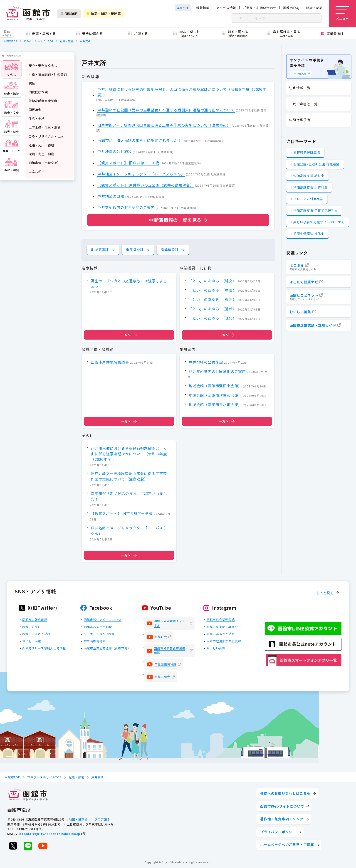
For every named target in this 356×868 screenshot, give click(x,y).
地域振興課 (100, 250)
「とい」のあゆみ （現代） (213, 318)
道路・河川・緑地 (41, 145)
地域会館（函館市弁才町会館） (215, 404)
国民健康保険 (38, 92)
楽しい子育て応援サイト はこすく (319, 222)
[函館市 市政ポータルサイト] (29, 14)
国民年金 (35, 110)
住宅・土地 (37, 118)
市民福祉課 (135, 250)
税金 (32, 83)
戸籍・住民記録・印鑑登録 (48, 74)
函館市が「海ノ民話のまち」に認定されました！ (139, 141)
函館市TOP (10, 41)
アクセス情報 (226, 8)
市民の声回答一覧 (303, 104)
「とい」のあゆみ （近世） (213, 299)
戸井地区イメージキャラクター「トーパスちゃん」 (141, 174)
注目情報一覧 (300, 88)
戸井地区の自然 (111, 196)
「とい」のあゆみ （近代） (213, 309)
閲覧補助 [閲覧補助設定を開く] (69, 14)
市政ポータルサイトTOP (39, 41)
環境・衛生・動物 (41, 154)
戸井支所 (85, 41)
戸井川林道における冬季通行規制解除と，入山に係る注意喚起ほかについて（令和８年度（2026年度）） (182, 92)
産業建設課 (170, 250)
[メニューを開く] (342, 14)
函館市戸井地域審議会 (110, 362)
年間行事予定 (300, 120)
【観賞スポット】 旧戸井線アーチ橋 (128, 163)
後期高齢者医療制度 (43, 101)
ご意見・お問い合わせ (260, 8)
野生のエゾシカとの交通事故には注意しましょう (129, 283)
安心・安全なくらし (43, 65)
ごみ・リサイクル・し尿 (46, 136)
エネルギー (37, 172)
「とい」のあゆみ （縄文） (213, 281)
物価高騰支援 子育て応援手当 (316, 210)
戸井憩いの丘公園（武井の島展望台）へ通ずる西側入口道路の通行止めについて (166, 110)
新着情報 (203, 8)
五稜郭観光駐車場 (307, 153)
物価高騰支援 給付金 (309, 176)
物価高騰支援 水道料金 (311, 187)
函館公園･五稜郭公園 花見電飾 (316, 164)
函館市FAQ (291, 8)
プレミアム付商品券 (308, 199)
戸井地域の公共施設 (115, 152)
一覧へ (129, 335)
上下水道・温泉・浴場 (44, 127)
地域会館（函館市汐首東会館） (215, 395)
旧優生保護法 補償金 (309, 234)
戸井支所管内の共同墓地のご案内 (126, 207)
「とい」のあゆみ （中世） (213, 290)
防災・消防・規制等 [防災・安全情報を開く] (104, 14)
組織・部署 (314, 8)
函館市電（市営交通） (44, 163)
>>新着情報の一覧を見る (175, 220)
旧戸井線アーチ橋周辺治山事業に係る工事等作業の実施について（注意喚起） (164, 125)
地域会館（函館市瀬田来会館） (215, 386)
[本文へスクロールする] (183, 8)
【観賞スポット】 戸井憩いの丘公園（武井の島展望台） (146, 185)
